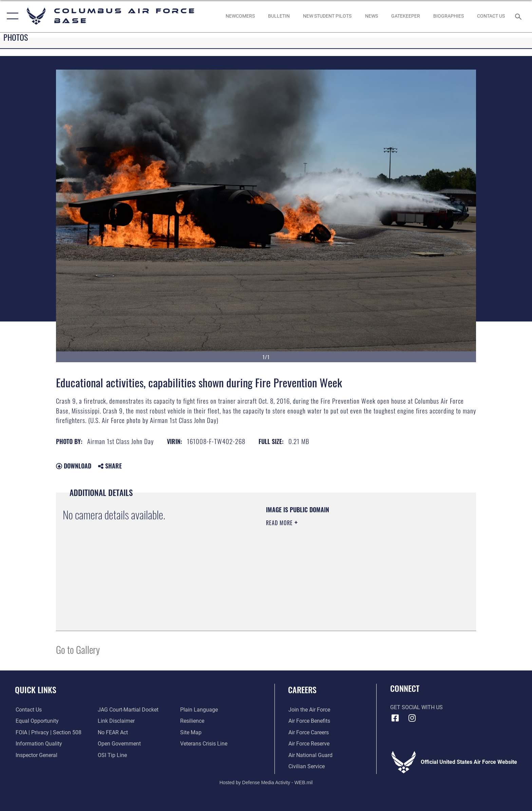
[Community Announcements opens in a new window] (279, 16)
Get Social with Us (416, 707)
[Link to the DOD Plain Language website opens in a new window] (199, 710)
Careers (302, 690)
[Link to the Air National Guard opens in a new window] (310, 755)
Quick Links (36, 690)
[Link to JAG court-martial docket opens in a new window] (128, 710)
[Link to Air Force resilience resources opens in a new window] (192, 721)
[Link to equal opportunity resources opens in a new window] (36, 721)
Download (74, 466)
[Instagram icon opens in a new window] (412, 718)
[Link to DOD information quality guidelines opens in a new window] (38, 744)
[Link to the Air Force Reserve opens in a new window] (309, 744)
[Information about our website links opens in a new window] (116, 721)
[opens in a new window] (405, 16)
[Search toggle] (519, 16)
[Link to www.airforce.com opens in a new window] (309, 710)
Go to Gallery (78, 649)
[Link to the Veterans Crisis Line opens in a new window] (204, 744)
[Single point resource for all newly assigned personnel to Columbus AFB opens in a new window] (240, 16)
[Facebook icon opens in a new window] (395, 718)
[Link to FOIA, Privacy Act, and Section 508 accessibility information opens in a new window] (48, 732)
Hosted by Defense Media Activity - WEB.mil (266, 782)
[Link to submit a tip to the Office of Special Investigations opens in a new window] (112, 755)
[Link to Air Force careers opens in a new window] (308, 732)
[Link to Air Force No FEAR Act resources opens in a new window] (113, 732)
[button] (11, 16)
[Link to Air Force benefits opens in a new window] (309, 721)
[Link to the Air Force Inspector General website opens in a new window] (36, 755)
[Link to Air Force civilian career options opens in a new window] (306, 766)
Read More (280, 523)
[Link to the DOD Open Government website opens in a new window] (119, 744)
